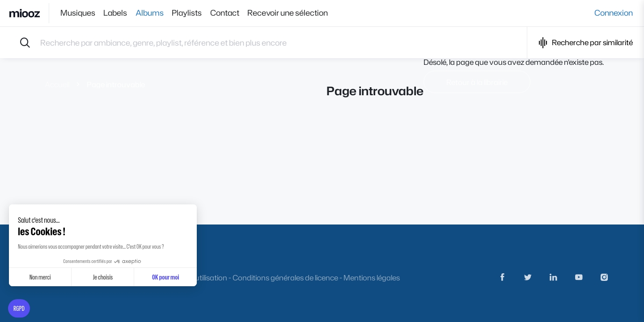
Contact (235, 13)
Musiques (78, 13)
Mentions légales (372, 278)
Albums (155, 13)
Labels (118, 13)
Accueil (57, 84)
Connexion (614, 13)
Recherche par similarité (586, 43)
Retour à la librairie (477, 82)
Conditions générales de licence (285, 278)
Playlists (194, 13)
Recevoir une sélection (300, 13)
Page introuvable (116, 84)
